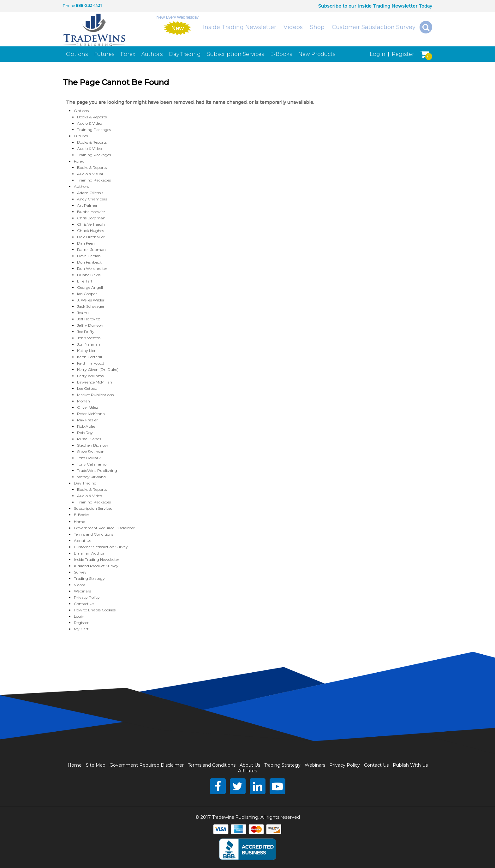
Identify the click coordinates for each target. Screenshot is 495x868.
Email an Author (89, 553)
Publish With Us (410, 765)
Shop (317, 27)
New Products (317, 54)
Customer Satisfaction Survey (374, 27)
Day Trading (185, 54)
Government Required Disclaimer (104, 528)
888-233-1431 (89, 6)
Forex (128, 54)
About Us (82, 541)
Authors (152, 54)
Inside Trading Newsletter (240, 27)
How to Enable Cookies (95, 610)
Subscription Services (236, 54)
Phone (69, 6)
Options (77, 54)
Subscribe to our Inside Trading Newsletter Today (375, 6)
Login (378, 54)
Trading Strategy (89, 578)
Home (79, 522)
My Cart (81, 629)
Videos (293, 27)
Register (403, 54)
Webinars (82, 591)
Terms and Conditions (94, 534)
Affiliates (247, 771)
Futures (104, 54)
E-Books (281, 54)
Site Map (96, 765)
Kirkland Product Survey (96, 566)
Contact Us (84, 604)
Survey (80, 572)
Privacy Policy (87, 597)
